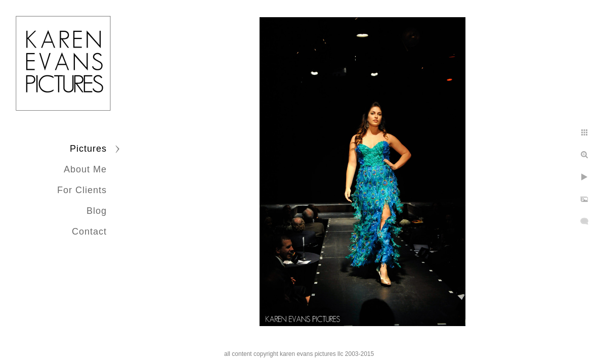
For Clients (82, 190)
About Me (85, 169)
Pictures (88, 149)
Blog (97, 211)
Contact (89, 232)
